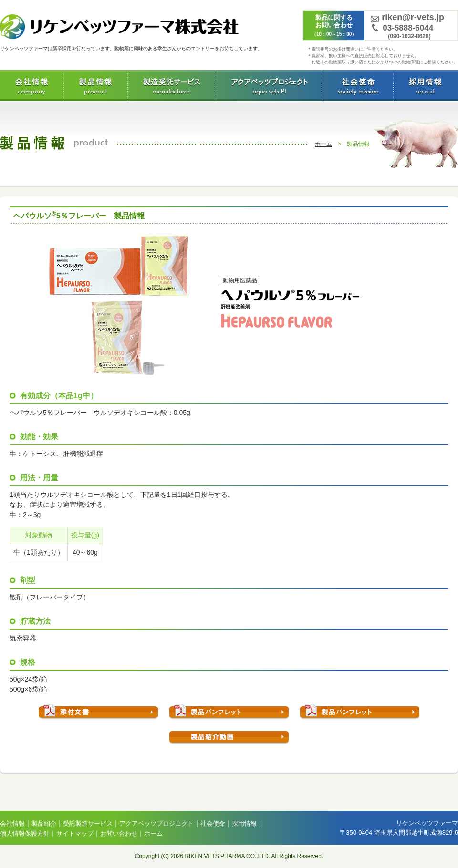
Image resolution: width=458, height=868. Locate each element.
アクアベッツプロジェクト (269, 86)
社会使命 (358, 86)
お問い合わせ (119, 833)
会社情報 (32, 86)
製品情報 (96, 86)
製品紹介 (44, 823)
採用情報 (425, 86)
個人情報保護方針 (25, 833)
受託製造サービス (172, 86)
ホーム (323, 144)
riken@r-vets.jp (413, 17)
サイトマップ (75, 833)
